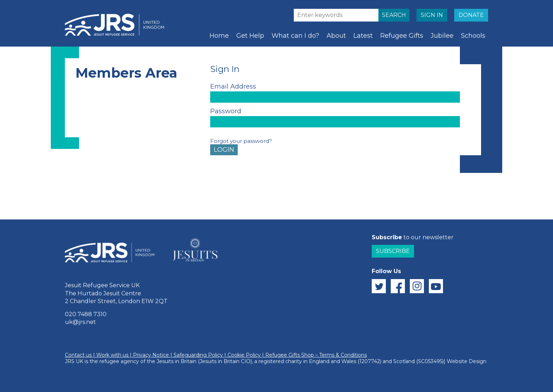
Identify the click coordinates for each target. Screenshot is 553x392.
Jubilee (442, 36)
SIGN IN (432, 15)
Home (219, 36)
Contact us (78, 355)
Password (226, 111)
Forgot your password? (241, 141)
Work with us (112, 355)
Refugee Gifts (402, 36)
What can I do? (295, 36)
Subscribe (393, 251)
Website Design (467, 361)
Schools (473, 36)
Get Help (250, 36)
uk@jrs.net (80, 322)
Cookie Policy (244, 355)
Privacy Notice (151, 355)
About (336, 36)
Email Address (233, 86)
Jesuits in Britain (177, 361)
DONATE (471, 15)
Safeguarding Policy (198, 355)
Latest (363, 36)
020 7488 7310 (86, 314)
